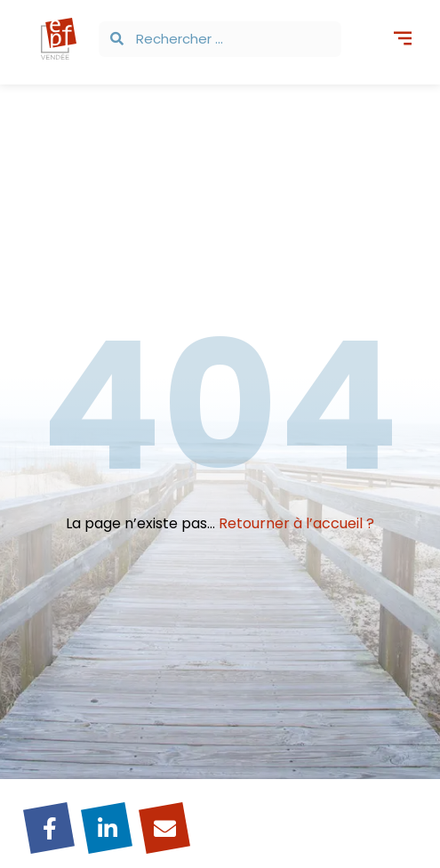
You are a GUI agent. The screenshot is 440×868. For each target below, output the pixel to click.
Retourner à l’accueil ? (296, 523)
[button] (402, 40)
